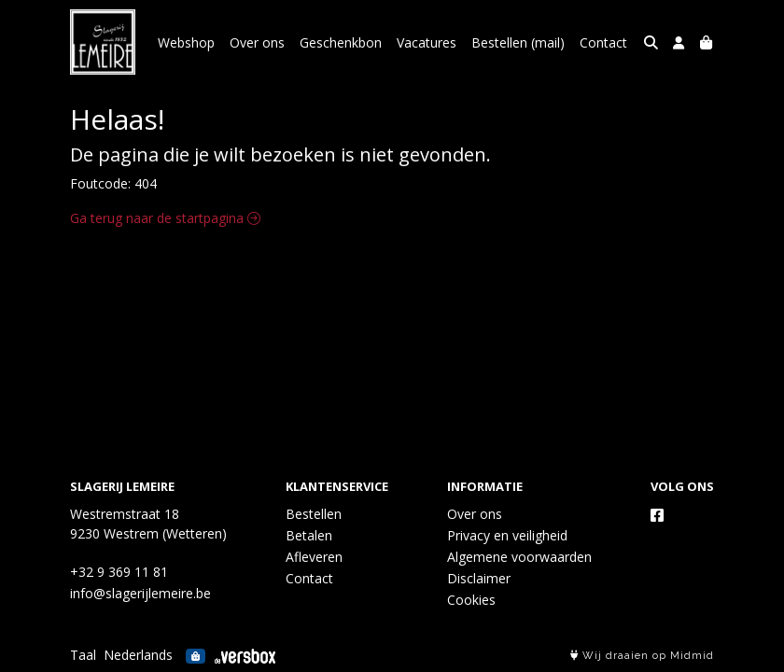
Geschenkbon (341, 42)
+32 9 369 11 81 (119, 572)
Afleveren (314, 557)
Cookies (471, 600)
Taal (83, 655)
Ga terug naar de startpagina (165, 218)
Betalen (309, 535)
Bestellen (314, 514)
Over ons (257, 42)
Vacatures (427, 42)
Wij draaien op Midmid (642, 656)
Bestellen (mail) (518, 42)
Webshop (186, 42)
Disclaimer (479, 578)
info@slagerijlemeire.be (140, 593)
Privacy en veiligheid (507, 535)
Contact (603, 42)
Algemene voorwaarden (519, 557)
